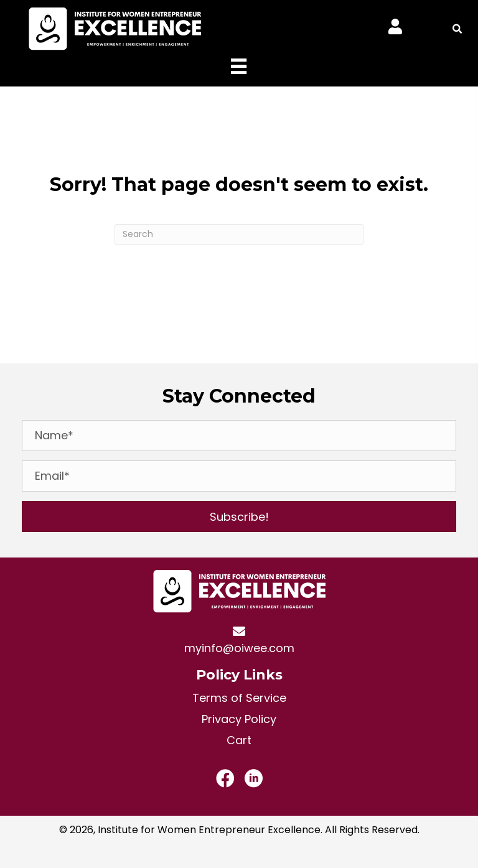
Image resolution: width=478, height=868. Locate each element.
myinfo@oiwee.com (239, 648)
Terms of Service (239, 698)
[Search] (239, 235)
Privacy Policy (239, 719)
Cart (239, 740)
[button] (239, 516)
